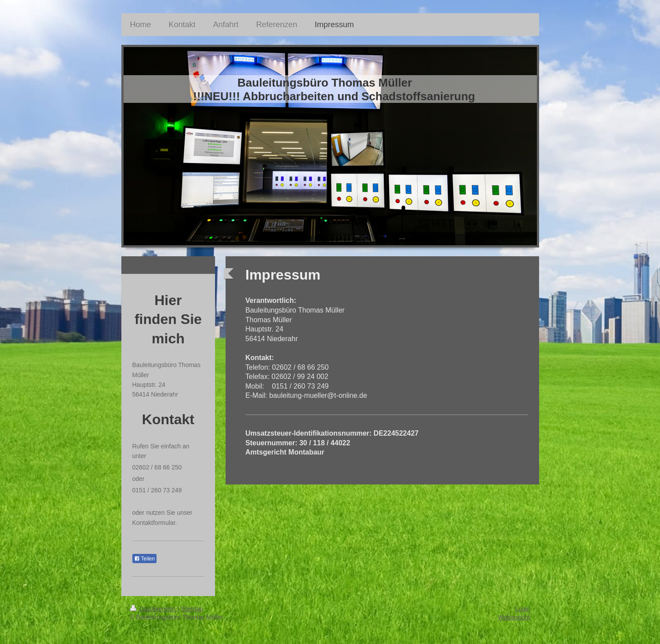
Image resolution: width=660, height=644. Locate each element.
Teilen (144, 559)
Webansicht (514, 617)
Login (522, 609)
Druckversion (154, 609)
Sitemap (192, 609)
